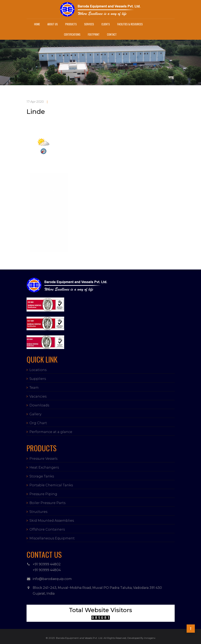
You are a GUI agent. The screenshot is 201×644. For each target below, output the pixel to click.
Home (37, 24)
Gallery (35, 414)
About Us (53, 24)
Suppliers (38, 379)
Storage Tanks (42, 476)
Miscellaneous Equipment (52, 538)
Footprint (94, 34)
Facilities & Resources (130, 24)
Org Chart (38, 423)
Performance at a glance (51, 432)
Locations (38, 370)
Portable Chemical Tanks (51, 485)
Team (34, 388)
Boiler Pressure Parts (47, 503)
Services (89, 24)
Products (71, 24)
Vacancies (38, 396)
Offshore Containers (47, 529)
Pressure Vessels (43, 459)
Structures (38, 512)
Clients (106, 24)
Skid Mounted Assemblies (52, 521)
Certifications (72, 34)
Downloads (39, 405)
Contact (112, 34)
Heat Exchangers (44, 467)
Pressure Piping (43, 494)
